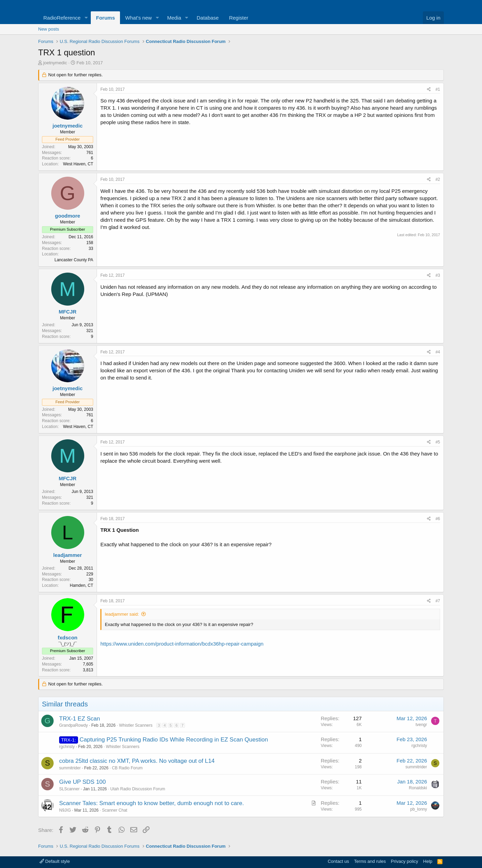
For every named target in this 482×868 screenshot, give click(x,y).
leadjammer (68, 555)
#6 (438, 519)
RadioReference (62, 18)
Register (239, 18)
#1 (438, 89)
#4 (438, 352)
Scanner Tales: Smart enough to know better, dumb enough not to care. (151, 803)
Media (174, 18)
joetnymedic (55, 63)
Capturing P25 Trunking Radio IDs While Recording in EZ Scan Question (174, 740)
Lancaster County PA (74, 260)
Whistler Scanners (136, 725)
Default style (55, 861)
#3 (438, 275)
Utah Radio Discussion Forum (138, 789)
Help (428, 861)
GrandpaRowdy (73, 725)
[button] (86, 18)
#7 (438, 601)
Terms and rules (370, 861)
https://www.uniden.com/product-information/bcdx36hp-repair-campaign (182, 644)
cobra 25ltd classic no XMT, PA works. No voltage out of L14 (137, 761)
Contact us (338, 861)
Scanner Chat (115, 810)
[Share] (429, 90)
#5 (438, 442)
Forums (105, 18)
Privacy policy (404, 861)
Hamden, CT (81, 585)
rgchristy (67, 747)
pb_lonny (419, 809)
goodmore (68, 216)
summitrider (70, 768)
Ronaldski (418, 788)
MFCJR (68, 312)
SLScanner (69, 789)
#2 (438, 179)
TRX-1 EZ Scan (80, 719)
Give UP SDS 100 (83, 782)
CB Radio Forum (127, 768)
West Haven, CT (78, 164)
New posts (49, 29)
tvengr (421, 725)
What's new (138, 18)
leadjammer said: (122, 614)
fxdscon (68, 638)
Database (208, 18)
